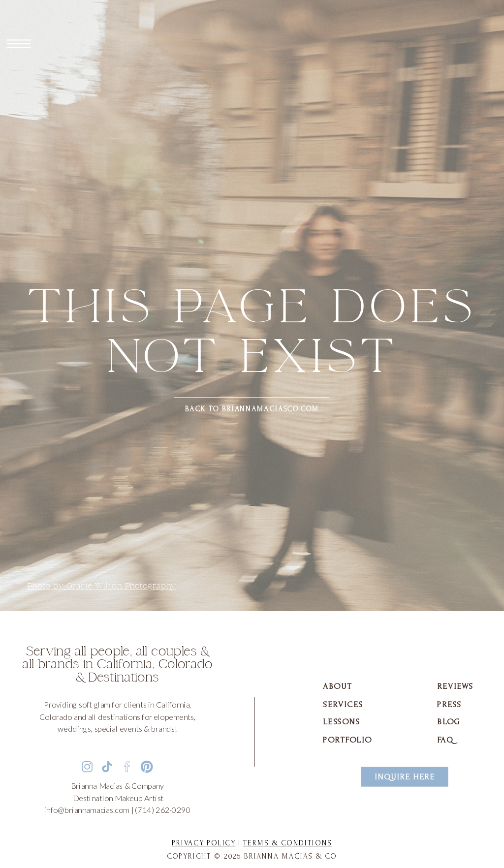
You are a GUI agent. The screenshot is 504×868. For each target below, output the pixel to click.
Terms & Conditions (287, 843)
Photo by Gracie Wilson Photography (102, 586)
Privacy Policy (204, 843)
